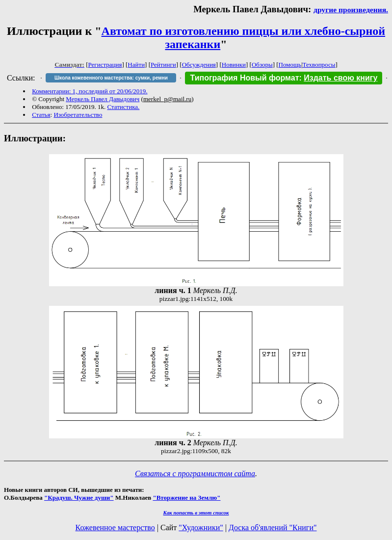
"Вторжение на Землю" (186, 498)
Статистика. (123, 107)
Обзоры (262, 65)
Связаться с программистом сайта (195, 473)
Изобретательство (78, 115)
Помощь (290, 65)
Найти (136, 65)
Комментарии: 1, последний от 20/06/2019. (90, 91)
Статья (41, 115)
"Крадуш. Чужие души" (79, 498)
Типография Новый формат (244, 78)
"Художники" (201, 527)
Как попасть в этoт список (196, 513)
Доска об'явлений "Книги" (273, 527)
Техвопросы (319, 65)
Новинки (234, 65)
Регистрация (105, 65)
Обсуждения (199, 65)
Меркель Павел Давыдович (103, 99)
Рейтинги (163, 65)
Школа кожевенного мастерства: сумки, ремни (111, 78)
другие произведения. (351, 10)
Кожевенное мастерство (115, 527)
